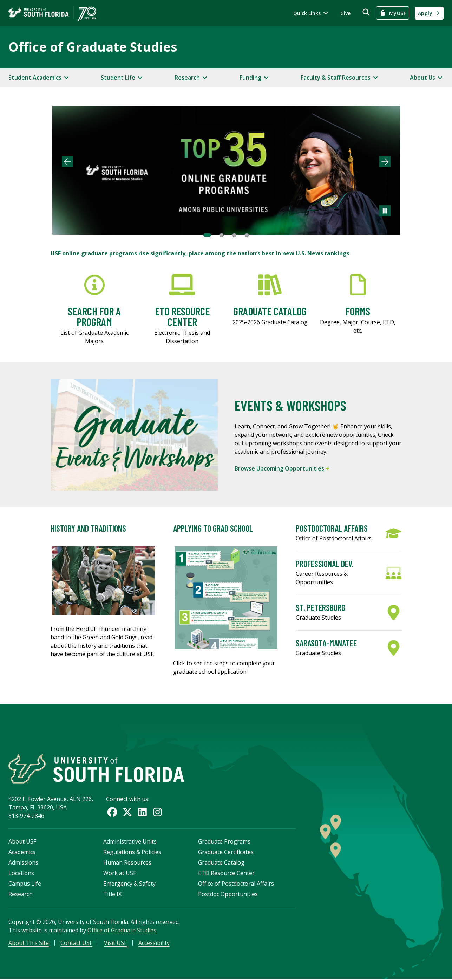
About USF (22, 842)
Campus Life (25, 884)
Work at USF (120, 874)
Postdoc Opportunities (228, 895)
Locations (21, 874)
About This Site (29, 944)
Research (21, 895)
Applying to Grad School (213, 528)
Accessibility (154, 944)
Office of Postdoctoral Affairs (236, 884)
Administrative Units (130, 842)
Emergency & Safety (129, 884)
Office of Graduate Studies (93, 47)
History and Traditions (88, 528)
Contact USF (76, 944)
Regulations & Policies (132, 853)
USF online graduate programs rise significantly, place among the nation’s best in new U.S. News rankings (200, 253)
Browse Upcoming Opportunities (282, 468)
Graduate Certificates (226, 853)
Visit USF (115, 944)
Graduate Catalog (221, 863)
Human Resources (127, 863)
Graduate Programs (224, 842)
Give (345, 13)
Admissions (23, 863)
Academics (22, 853)
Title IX (112, 895)
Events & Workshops (290, 405)
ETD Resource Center (226, 874)
